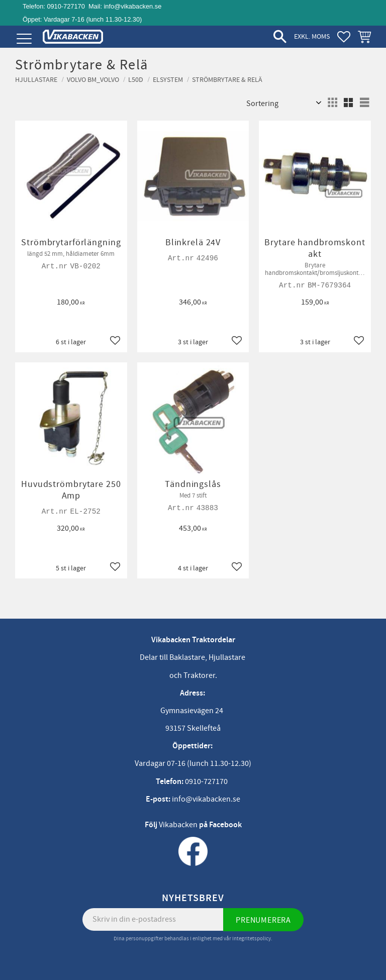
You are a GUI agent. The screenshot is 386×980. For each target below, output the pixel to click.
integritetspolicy (252, 939)
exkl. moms (312, 36)
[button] (24, 39)
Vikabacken (178, 825)
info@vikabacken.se (133, 6)
